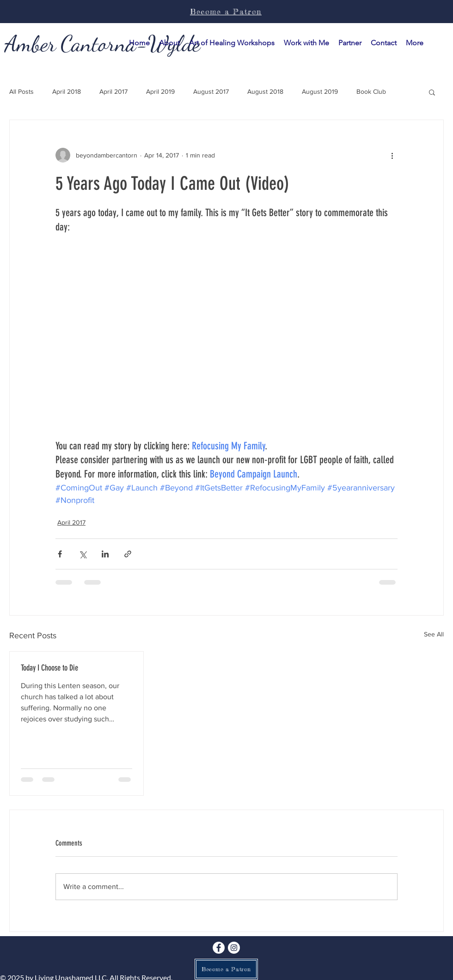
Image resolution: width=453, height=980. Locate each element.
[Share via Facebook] (60, 554)
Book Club (371, 91)
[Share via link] (128, 554)
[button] (306, 43)
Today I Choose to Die (49, 668)
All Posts (21, 91)
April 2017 (113, 91)
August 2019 (320, 91)
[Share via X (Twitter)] (83, 554)
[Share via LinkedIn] (105, 554)
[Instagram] (234, 948)
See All (434, 634)
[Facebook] (219, 948)
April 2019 (160, 91)
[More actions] (392, 155)
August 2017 (211, 91)
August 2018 (265, 91)
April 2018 (67, 91)
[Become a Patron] (226, 969)
